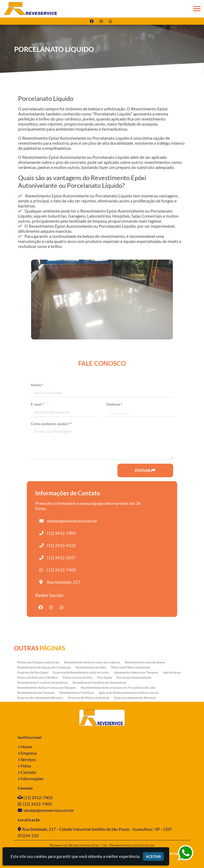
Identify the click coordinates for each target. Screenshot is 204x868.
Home (26, 747)
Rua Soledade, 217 (63, 582)
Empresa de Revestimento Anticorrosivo (81, 672)
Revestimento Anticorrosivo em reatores (92, 662)
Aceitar (153, 856)
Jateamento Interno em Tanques (136, 672)
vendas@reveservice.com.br (72, 521)
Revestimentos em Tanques (36, 693)
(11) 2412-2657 (61, 557)
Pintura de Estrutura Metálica (38, 677)
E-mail (37, 404)
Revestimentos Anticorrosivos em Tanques (47, 688)
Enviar (145, 470)
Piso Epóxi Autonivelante (134, 677)
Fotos (26, 766)
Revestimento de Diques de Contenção (44, 667)
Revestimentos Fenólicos (77, 693)
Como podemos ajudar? (51, 424)
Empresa (29, 753)
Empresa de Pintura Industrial (89, 698)
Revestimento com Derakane (145, 662)
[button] (197, 9)
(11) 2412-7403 (61, 533)
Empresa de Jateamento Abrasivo (40, 698)
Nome (37, 385)
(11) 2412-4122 (61, 545)
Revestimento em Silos (91, 667)
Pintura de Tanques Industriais (38, 662)
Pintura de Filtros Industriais (131, 667)
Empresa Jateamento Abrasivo (135, 698)
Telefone (114, 404)
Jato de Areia (172, 672)
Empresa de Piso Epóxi (33, 672)
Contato (28, 772)
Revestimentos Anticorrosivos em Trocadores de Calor (118, 688)
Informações (32, 778)
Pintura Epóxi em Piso (78, 677)
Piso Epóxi (105, 677)
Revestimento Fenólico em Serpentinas (99, 682)
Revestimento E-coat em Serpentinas (42, 682)
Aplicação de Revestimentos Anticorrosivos (129, 693)
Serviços (28, 759)
